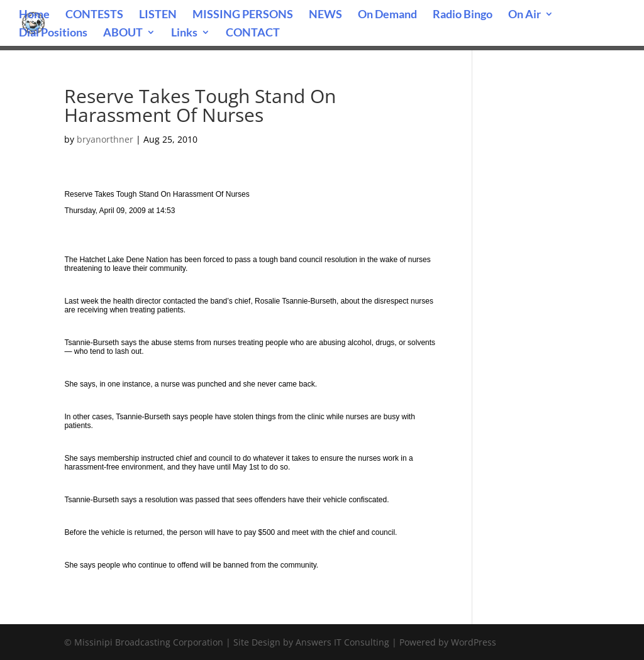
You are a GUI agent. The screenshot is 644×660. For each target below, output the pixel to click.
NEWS (325, 15)
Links (184, 33)
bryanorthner (105, 139)
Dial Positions (53, 33)
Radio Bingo (463, 15)
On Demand (387, 15)
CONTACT (253, 33)
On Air (525, 15)
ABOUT (123, 33)
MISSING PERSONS (243, 15)
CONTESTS (94, 15)
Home (34, 15)
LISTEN (158, 15)
